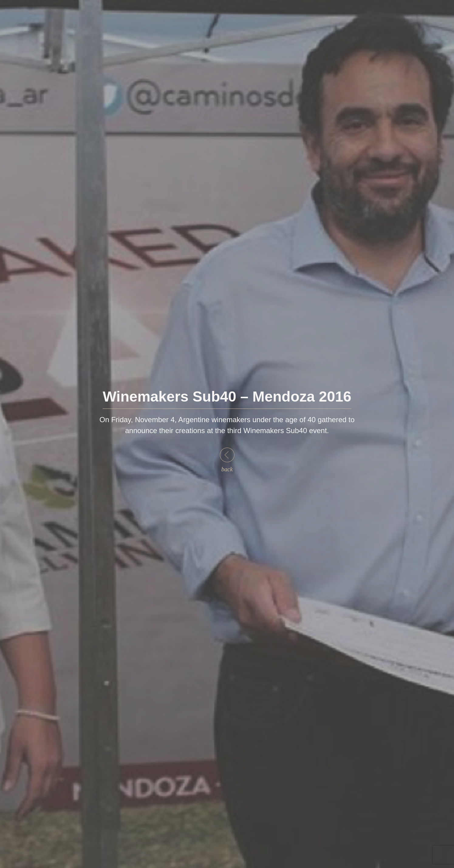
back (227, 460)
